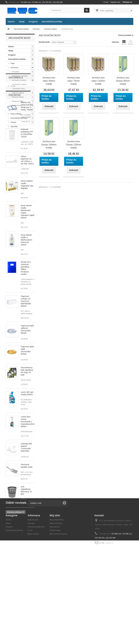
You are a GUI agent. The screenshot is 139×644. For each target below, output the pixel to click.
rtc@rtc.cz (109, 626)
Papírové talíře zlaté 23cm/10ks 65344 (27, 414)
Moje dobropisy (56, 607)
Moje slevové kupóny (58, 617)
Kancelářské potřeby (52, 21)
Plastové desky (17, 97)
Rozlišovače (16, 105)
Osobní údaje (55, 614)
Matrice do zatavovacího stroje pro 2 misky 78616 (27, 169)
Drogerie (33, 21)
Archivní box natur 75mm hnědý (74, 81)
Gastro (11, 21)
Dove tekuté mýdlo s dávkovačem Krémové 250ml (26, 303)
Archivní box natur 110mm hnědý (98, 81)
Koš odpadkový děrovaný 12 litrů (26, 554)
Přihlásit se (127, 2)
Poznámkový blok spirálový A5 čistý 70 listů (27, 435)
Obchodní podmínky (36, 610)
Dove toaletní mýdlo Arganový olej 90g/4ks (27, 248)
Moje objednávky (57, 603)
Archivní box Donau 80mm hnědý (123, 81)
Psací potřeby (16, 114)
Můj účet (55, 599)
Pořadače (15, 72)
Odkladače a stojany (19, 76)
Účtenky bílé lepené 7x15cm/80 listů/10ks (26, 511)
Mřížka (124, 42)
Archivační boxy (18, 89)
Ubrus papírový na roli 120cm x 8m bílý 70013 (27, 223)
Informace (16, 137)
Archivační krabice (19, 80)
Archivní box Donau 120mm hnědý (74, 145)
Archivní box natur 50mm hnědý (49, 81)
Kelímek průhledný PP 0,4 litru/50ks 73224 (27, 196)
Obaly (22, 21)
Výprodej (14, 126)
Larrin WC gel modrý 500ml (27, 457)
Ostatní (14, 110)
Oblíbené (15, 158)
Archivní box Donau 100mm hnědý (49, 145)
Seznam (131, 42)
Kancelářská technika (19, 118)
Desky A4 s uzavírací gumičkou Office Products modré (26, 332)
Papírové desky (18, 93)
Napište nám (115, 2)
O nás (106, 2)
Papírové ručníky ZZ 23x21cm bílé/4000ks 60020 (26, 365)
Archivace (14, 68)
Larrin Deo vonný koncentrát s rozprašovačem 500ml (28, 485)
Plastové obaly (17, 101)
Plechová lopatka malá (27, 529)
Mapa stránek (33, 617)
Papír (12, 63)
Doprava (14, 148)
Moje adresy (55, 610)
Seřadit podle (44, 42)
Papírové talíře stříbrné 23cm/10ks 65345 (27, 393)
